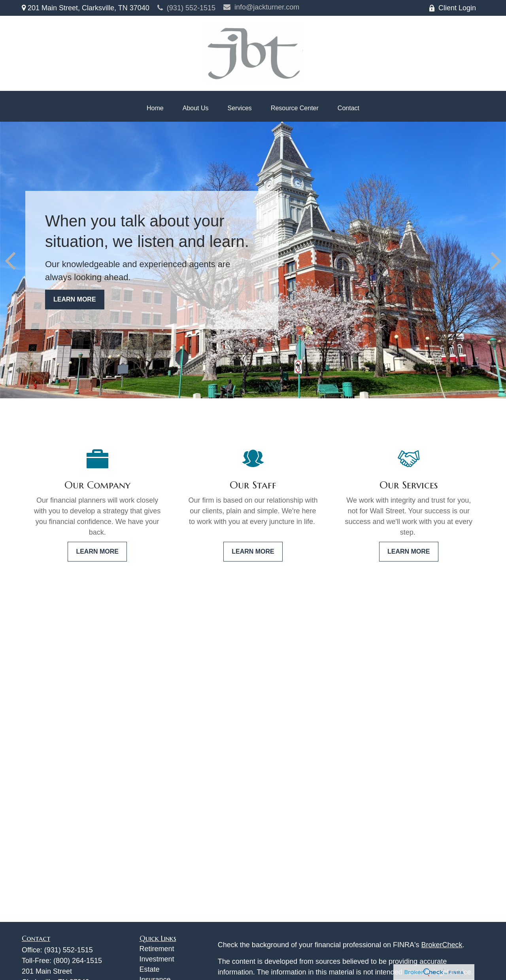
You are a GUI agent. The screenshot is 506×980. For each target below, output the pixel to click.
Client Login (452, 8)
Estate (150, 969)
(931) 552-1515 (186, 8)
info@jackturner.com (261, 7)
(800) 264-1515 (78, 961)
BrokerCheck (442, 945)
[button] (155, 108)
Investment (157, 959)
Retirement (157, 949)
